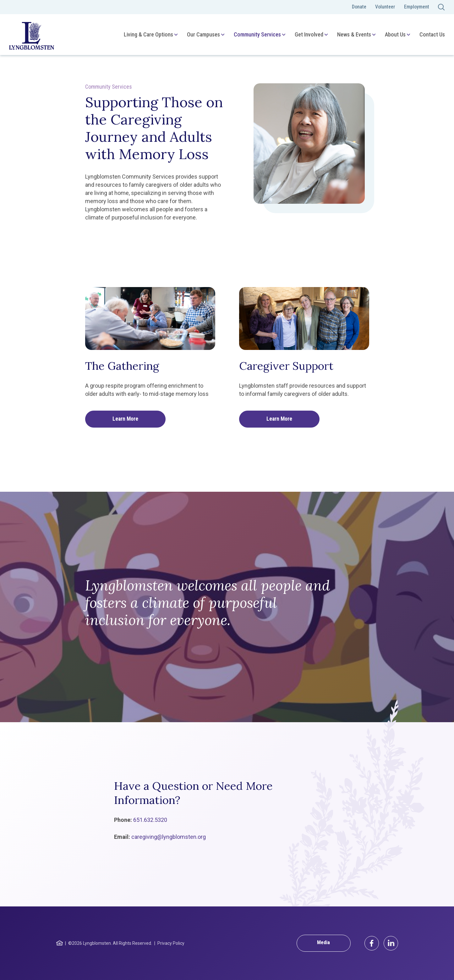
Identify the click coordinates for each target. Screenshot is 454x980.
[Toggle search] (441, 7)
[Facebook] (372, 943)
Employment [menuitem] (417, 7)
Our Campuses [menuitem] (203, 34)
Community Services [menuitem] (257, 34)
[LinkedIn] (391, 943)
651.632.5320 (150, 820)
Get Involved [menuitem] (309, 34)
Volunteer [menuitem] (385, 7)
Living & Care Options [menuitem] (148, 34)
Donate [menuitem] (359, 7)
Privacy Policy (171, 943)
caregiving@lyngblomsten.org (169, 837)
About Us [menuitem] (395, 34)
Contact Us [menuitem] (432, 34)
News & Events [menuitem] (354, 34)
